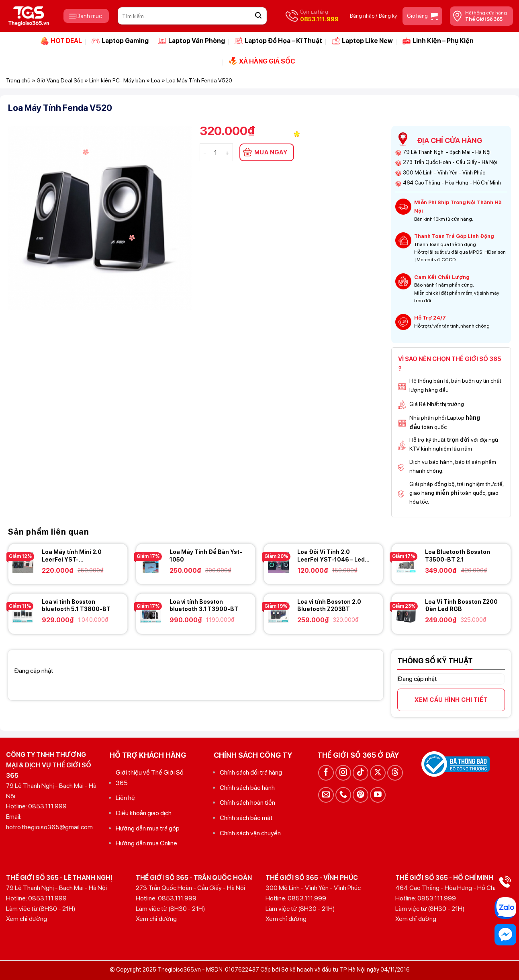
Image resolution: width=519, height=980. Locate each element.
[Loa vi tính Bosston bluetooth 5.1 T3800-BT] (23, 613)
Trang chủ (18, 80)
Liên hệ (125, 798)
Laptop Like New (362, 41)
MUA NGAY (271, 152)
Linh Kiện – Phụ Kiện (438, 41)
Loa (156, 80)
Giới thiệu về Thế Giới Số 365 (150, 778)
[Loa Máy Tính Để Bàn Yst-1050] (151, 563)
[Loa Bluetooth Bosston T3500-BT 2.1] (406, 563)
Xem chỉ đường (27, 919)
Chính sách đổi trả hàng (251, 772)
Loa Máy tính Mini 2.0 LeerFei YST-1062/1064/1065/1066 (74, 556)
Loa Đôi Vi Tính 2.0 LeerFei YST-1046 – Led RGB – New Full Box (331, 556)
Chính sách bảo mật (246, 818)
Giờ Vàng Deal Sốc (60, 80)
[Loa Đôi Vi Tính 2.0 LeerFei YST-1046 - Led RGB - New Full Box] (278, 563)
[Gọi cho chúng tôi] (343, 795)
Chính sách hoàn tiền (247, 803)
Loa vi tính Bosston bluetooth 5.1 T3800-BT (76, 605)
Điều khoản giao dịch (144, 813)
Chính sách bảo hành (247, 788)
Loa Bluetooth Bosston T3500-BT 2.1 (458, 556)
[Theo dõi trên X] (378, 773)
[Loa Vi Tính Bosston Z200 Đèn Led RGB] (406, 613)
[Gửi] (258, 16)
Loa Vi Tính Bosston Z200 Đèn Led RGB (461, 605)
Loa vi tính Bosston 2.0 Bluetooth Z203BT (329, 605)
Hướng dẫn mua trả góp (148, 828)
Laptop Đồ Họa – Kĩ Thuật (278, 41)
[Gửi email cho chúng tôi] (326, 795)
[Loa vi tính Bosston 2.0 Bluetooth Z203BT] (278, 613)
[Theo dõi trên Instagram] (343, 773)
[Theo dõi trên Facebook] (326, 773)
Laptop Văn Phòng (192, 41)
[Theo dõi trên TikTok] (361, 773)
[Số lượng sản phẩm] (216, 152)
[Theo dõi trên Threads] (395, 773)
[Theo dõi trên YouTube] (378, 795)
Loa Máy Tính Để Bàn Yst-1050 (206, 556)
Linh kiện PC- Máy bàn (117, 80)
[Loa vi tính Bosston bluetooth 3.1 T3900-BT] (151, 613)
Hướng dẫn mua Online (146, 843)
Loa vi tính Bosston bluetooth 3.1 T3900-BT (204, 605)
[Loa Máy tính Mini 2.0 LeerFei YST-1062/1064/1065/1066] (23, 563)
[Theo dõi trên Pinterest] (361, 795)
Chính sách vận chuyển (250, 833)
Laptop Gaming (120, 41)
